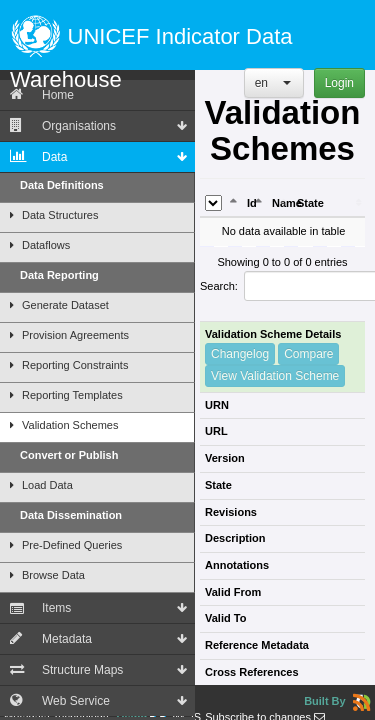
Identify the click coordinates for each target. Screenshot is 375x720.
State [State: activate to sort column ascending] (310, 203)
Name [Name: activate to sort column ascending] (282, 203)
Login (339, 83)
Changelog (240, 354)
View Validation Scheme (275, 376)
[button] (274, 83)
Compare (308, 354)
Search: (282, 286)
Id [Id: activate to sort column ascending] (252, 203)
